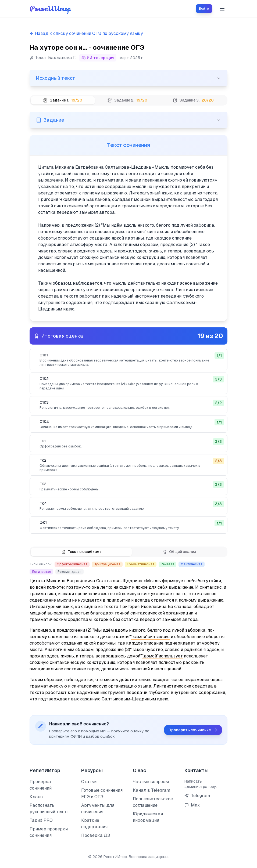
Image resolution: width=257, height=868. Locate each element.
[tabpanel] (128, 410)
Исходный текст (128, 78)
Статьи (89, 782)
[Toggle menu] (222, 9)
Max (192, 805)
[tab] (63, 100)
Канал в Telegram (151, 790)
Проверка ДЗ (96, 835)
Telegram (197, 796)
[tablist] (128, 100)
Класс (36, 797)
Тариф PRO (41, 820)
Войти (204, 9)
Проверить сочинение (193, 730)
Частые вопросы (151, 782)
